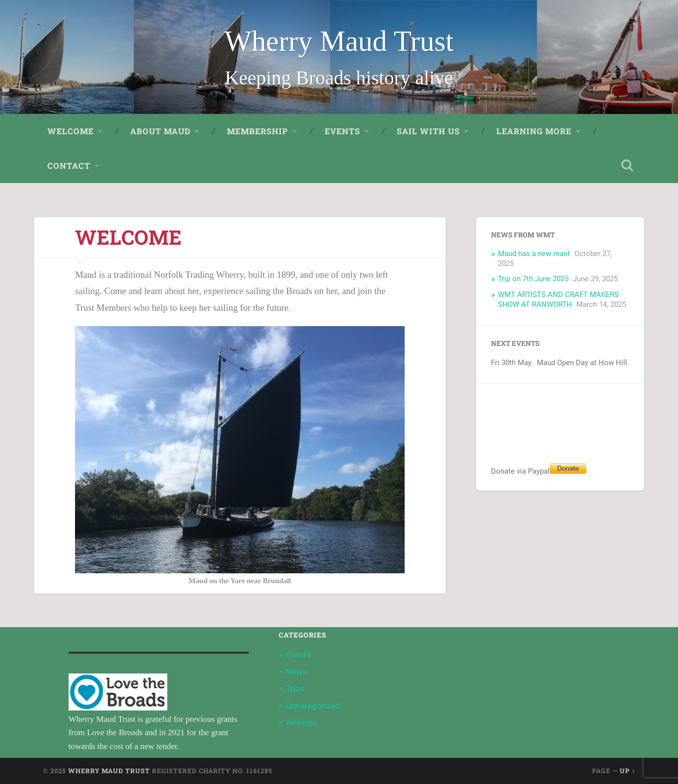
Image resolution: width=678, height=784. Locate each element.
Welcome (71, 131)
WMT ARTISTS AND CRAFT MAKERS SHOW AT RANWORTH (558, 299)
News (296, 672)
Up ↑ (627, 771)
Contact (69, 166)
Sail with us (428, 131)
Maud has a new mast (534, 254)
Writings (301, 722)
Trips (295, 688)
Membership (258, 131)
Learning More (534, 131)
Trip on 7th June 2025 (533, 279)
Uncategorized (313, 706)
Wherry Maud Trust (339, 41)
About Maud (160, 131)
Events (342, 131)
